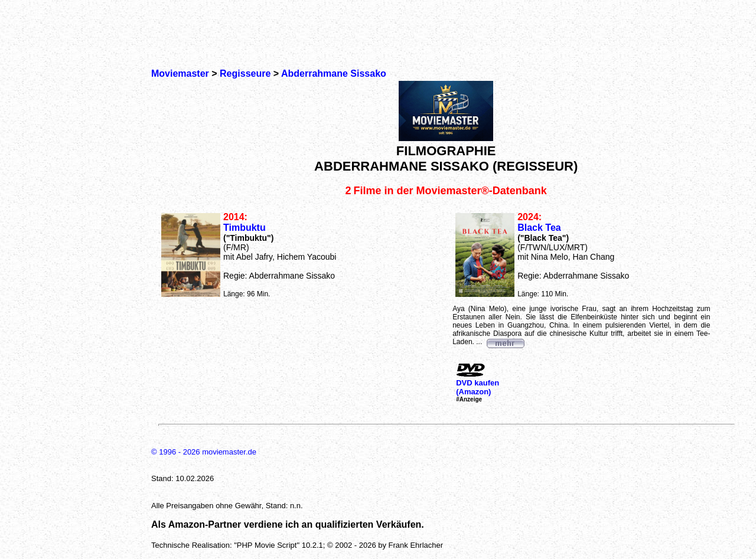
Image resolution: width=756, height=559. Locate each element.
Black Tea (539, 228)
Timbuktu (245, 228)
